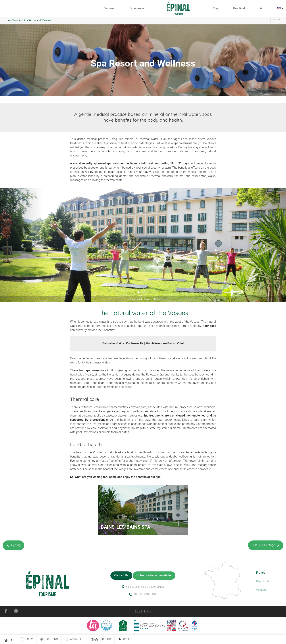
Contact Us (121, 575)
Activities (74, 639)
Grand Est (262, 581)
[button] (109, 8)
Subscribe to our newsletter (154, 575)
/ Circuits (101, 639)
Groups (126, 639)
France (261, 573)
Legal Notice (143, 611)
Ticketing (49, 639)
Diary (27, 639)
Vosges (261, 590)
